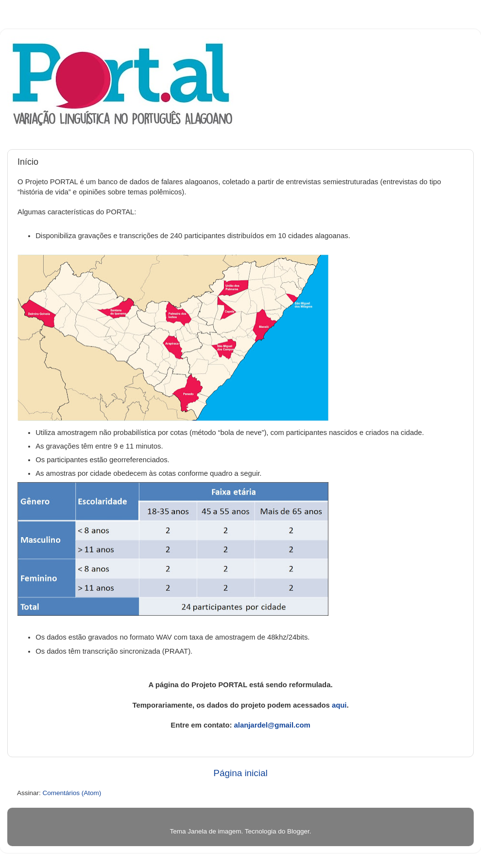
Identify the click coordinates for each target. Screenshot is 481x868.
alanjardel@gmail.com (272, 725)
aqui (339, 705)
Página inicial (240, 773)
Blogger (298, 831)
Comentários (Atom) (72, 793)
